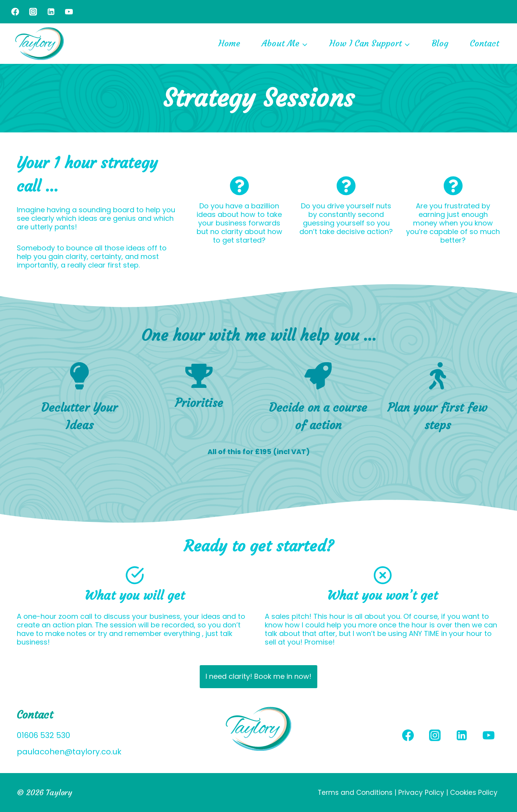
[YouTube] (69, 12)
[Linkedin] (51, 12)
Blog (440, 43)
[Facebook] (15, 12)
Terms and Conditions (356, 793)
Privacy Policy (421, 793)
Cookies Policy (474, 793)
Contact (484, 43)
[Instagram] (33, 12)
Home (229, 43)
